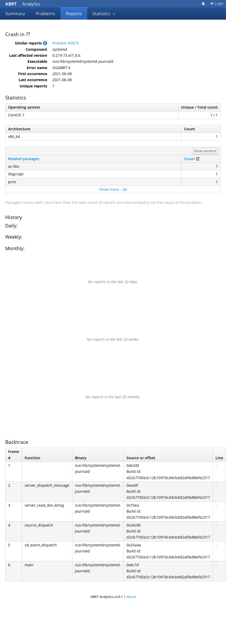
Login (217, 3)
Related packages (24, 159)
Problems (45, 13)
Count (190, 159)
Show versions (205, 151)
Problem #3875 (66, 43)
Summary (15, 13)
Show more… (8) (113, 189)
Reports (74, 13)
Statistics (104, 13)
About (131, 597)
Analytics (23, 4)
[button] (45, 43)
